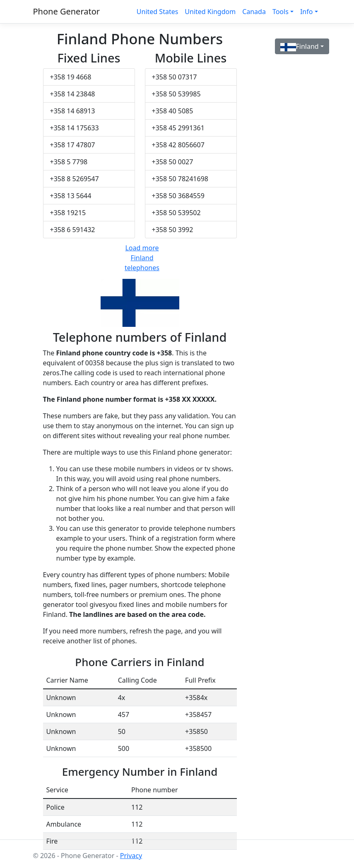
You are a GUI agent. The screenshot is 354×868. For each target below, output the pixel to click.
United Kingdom (210, 12)
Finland (300, 47)
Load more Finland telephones (142, 258)
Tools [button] (281, 12)
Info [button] (307, 12)
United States (158, 12)
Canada (254, 12)
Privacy (131, 856)
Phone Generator (67, 11)
